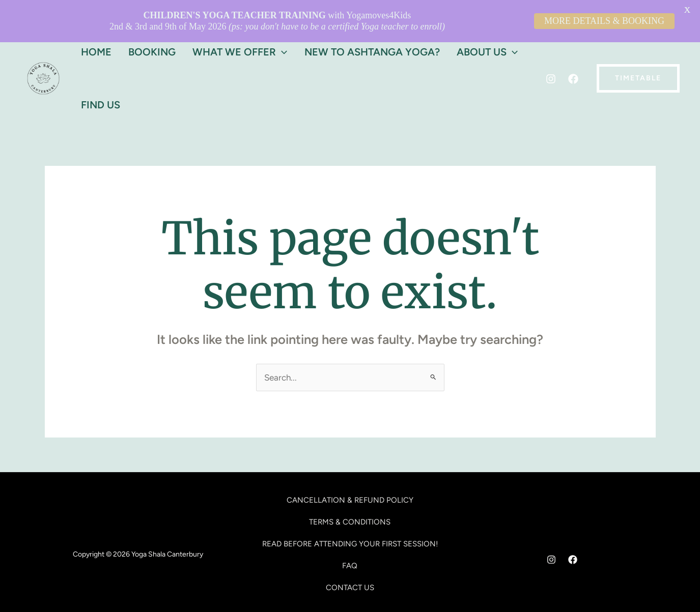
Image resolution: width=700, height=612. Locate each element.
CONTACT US (350, 563)
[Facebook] (573, 54)
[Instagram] (551, 54)
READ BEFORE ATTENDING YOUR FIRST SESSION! (350, 518)
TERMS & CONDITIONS (350, 497)
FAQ (350, 540)
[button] (638, 53)
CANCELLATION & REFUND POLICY (350, 475)
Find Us (98, 79)
